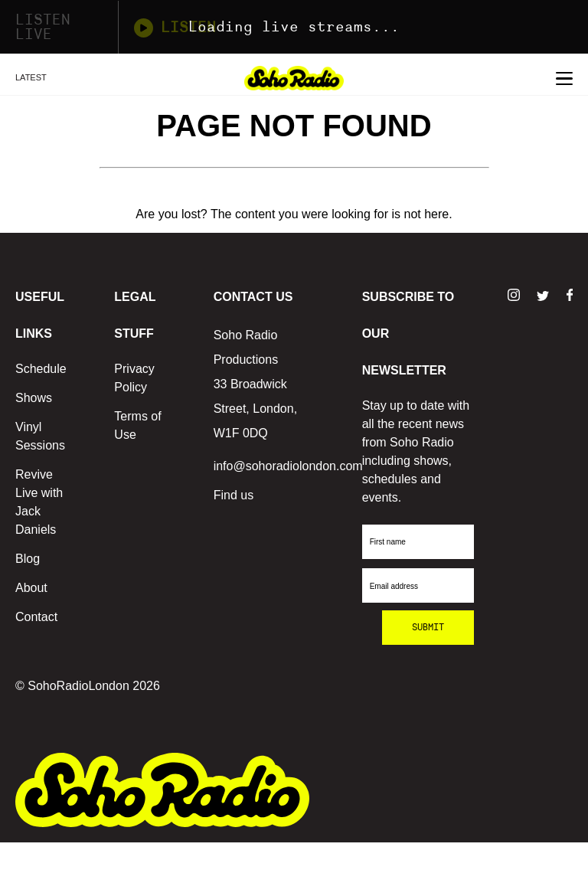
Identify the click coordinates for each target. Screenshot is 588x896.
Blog (28, 559)
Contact (36, 617)
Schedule (41, 369)
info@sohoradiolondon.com (288, 466)
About (31, 588)
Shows (34, 398)
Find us (234, 495)
